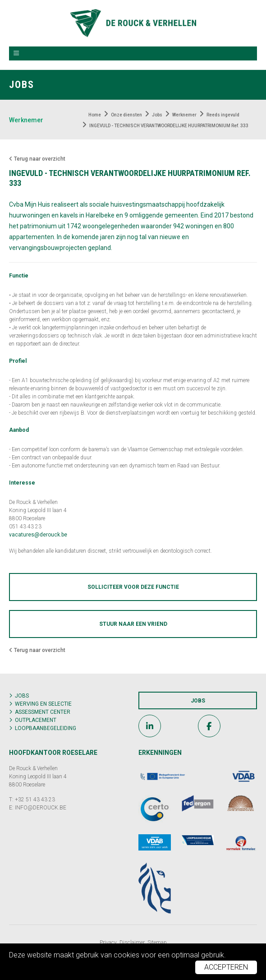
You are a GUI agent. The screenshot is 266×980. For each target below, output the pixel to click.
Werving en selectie (43, 704)
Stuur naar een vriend (133, 624)
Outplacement (36, 720)
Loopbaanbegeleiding (46, 728)
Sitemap (157, 943)
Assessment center (43, 712)
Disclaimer (132, 943)
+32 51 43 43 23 (35, 800)
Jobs (22, 696)
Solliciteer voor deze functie (133, 587)
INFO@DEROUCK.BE (41, 808)
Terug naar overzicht (37, 159)
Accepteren (226, 967)
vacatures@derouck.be (38, 535)
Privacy (108, 943)
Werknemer (26, 120)
